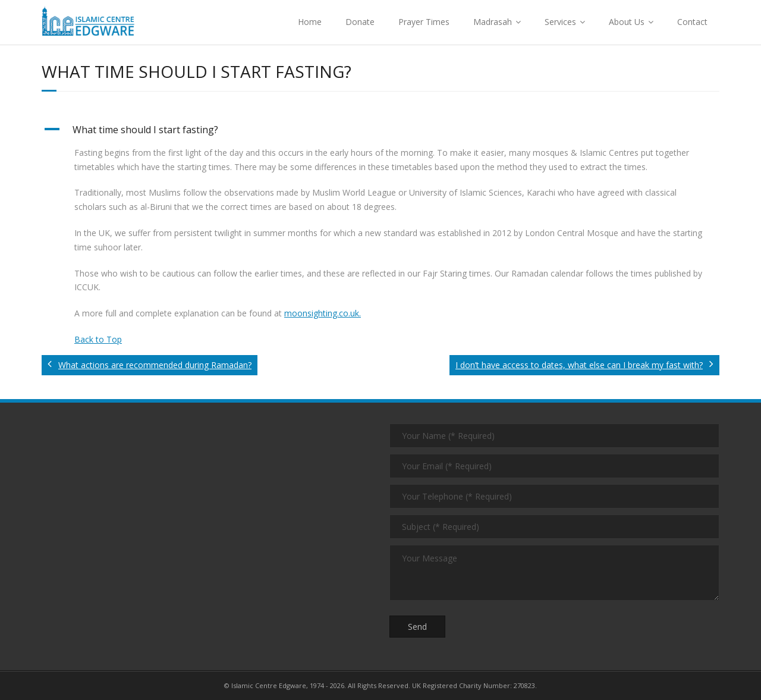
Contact (692, 22)
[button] (380, 130)
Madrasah (493, 22)
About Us (627, 22)
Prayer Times (424, 22)
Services (560, 22)
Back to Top (98, 339)
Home (310, 22)
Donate (360, 22)
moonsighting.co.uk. (323, 313)
